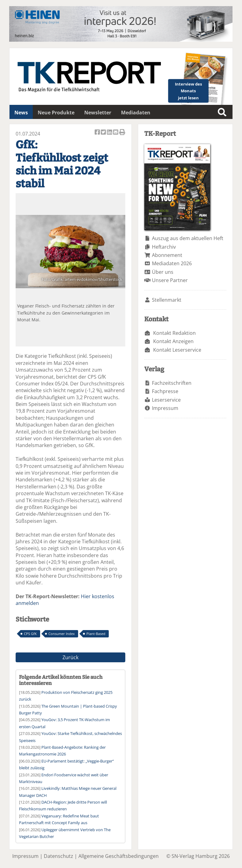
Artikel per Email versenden (116, 133)
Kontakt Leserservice (177, 350)
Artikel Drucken (122, 133)
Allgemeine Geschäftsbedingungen (119, 856)
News (21, 113)
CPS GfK (30, 634)
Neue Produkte (56, 113)
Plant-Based (96, 634)
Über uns (163, 272)
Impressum (165, 408)
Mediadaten (136, 113)
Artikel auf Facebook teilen (98, 133)
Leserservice (166, 400)
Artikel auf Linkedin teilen (110, 133)
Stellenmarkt (167, 300)
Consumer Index (62, 634)
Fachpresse (165, 391)
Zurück (70, 657)
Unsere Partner (170, 280)
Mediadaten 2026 (172, 263)
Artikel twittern (104, 133)
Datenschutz (59, 856)
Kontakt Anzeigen (173, 341)
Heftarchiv (164, 247)
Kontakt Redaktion (174, 333)
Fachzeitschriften (172, 383)
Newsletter (98, 113)
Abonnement (167, 255)
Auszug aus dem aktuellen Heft (188, 238)
